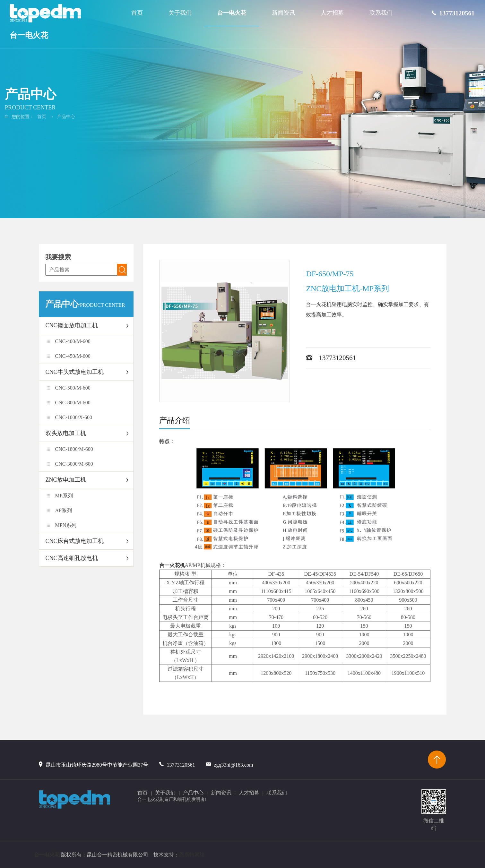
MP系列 (64, 496)
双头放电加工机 (66, 433)
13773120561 (453, 13)
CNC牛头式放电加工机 (75, 372)
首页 (137, 13)
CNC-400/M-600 (73, 341)
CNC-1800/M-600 (74, 449)
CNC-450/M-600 (73, 356)
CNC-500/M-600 (73, 388)
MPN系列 (66, 525)
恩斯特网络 (192, 855)
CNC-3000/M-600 (74, 464)
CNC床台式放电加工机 (75, 541)
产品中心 (66, 117)
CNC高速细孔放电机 (72, 558)
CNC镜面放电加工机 (72, 325)
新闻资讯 (283, 13)
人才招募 (332, 13)
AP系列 (64, 510)
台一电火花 (29, 35)
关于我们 (180, 13)
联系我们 (381, 13)
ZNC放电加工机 (66, 480)
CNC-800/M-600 (73, 403)
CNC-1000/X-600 (74, 417)
